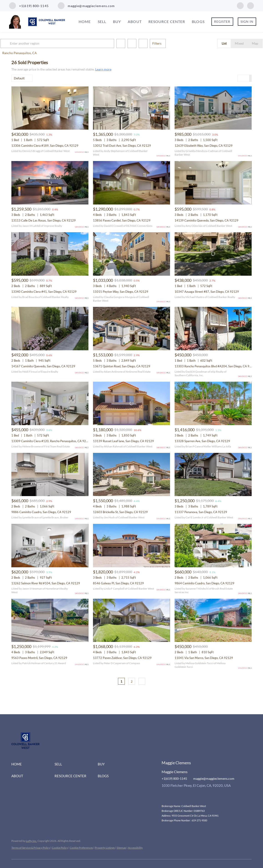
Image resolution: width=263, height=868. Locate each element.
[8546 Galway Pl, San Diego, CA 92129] (131, 546)
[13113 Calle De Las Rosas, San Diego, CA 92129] (50, 183)
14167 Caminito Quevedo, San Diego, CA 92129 (43, 366)
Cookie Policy (60, 848)
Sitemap (121, 848)
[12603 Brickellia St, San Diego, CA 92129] (131, 475)
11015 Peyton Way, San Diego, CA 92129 (121, 292)
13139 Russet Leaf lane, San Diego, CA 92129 (123, 441)
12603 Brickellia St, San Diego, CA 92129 (120, 512)
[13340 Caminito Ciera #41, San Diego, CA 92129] (50, 254)
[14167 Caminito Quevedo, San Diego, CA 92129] (50, 329)
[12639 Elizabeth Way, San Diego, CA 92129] (213, 108)
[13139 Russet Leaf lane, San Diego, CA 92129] (131, 403)
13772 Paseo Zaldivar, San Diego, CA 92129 (122, 658)
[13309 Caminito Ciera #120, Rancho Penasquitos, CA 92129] (50, 403)
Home (85, 21)
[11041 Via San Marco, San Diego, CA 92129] (213, 620)
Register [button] (222, 21)
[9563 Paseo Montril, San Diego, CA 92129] (50, 620)
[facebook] (240, 5)
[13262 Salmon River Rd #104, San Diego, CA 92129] (50, 546)
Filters (168, 43)
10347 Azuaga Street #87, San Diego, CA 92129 (207, 292)
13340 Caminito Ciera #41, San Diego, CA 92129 (44, 292)
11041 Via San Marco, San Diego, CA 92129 (204, 658)
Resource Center (167, 21)
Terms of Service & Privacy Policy (31, 848)
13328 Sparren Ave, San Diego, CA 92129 (202, 441)
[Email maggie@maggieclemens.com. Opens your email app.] (86, 6)
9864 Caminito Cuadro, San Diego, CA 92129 (204, 583)
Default (19, 78)
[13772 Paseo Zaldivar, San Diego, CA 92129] (131, 620)
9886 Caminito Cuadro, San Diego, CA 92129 (41, 512)
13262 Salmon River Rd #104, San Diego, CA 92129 (46, 583)
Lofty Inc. (31, 841)
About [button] (135, 21)
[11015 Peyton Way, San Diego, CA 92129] (131, 254)
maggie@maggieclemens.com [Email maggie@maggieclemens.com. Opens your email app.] (214, 778)
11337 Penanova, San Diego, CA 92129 (201, 512)
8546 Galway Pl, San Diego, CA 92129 (118, 583)
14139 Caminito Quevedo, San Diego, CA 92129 (207, 220)
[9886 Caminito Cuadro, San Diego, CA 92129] (50, 475)
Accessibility (135, 848)
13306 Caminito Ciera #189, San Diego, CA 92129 (45, 146)
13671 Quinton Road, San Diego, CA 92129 (122, 366)
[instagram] (250, 5)
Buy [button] (117, 21)
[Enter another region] (70, 43)
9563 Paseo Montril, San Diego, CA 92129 (39, 658)
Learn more (103, 69)
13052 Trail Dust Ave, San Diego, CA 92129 (122, 146)
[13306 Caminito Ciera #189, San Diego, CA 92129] (50, 108)
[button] (17, 43)
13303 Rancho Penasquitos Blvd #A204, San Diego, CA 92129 (216, 366)
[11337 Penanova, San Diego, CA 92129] (213, 475)
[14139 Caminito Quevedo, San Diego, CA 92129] (213, 183)
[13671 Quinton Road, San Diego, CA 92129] (131, 329)
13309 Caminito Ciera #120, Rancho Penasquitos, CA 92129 (51, 441)
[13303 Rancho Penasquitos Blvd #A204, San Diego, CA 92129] (213, 329)
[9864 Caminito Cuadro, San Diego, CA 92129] (213, 546)
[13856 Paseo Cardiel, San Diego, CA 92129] (131, 183)
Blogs (198, 21)
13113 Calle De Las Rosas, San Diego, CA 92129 (44, 220)
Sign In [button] (247, 21)
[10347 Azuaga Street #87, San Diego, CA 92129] (213, 254)
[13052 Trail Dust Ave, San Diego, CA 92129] (131, 108)
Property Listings (105, 848)
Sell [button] (102, 21)
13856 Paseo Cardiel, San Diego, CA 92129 (122, 220)
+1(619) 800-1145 (174, 778)
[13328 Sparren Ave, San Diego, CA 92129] (213, 403)
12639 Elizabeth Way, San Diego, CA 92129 (204, 146)
